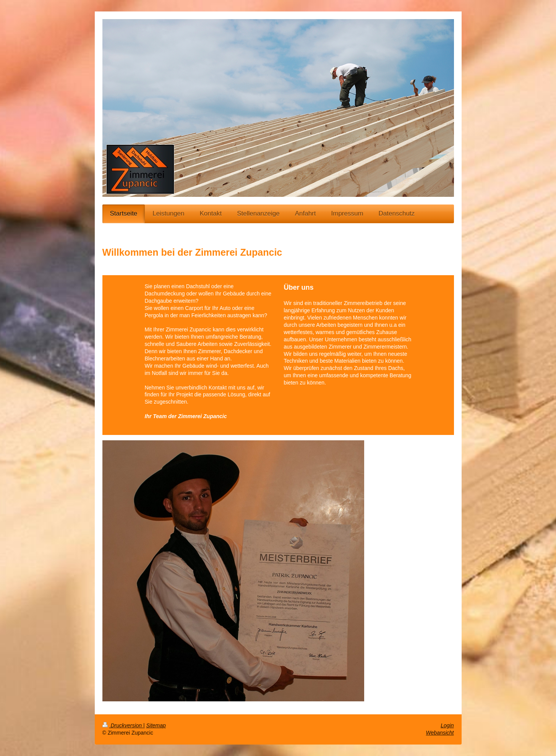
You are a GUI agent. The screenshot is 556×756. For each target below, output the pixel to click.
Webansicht (440, 733)
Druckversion (123, 725)
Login (447, 725)
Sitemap (156, 725)
